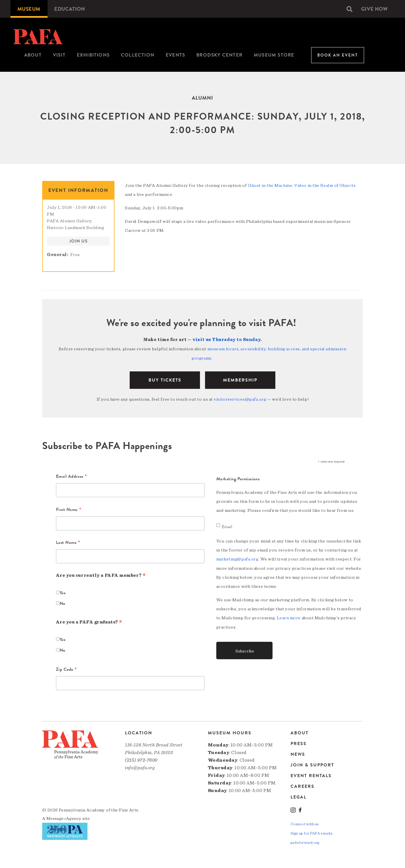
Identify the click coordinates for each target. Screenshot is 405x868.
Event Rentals (311, 775)
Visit (59, 55)
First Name (69, 509)
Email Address (72, 476)
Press (299, 743)
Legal (299, 796)
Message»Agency (64, 818)
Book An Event (338, 55)
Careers (302, 786)
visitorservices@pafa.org (240, 398)
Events (175, 55)
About (33, 55)
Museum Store (274, 55)
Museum (29, 9)
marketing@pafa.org (237, 558)
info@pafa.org (140, 767)
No (62, 602)
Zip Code (67, 669)
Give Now (374, 9)
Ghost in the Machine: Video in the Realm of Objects (302, 185)
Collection (138, 55)
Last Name (68, 542)
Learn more (289, 617)
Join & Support (312, 764)
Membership (240, 379)
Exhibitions (93, 55)
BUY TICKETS (165, 379)
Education (70, 9)
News (298, 753)
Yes (63, 592)
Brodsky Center (219, 55)
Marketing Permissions (238, 478)
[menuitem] (29, 9)
